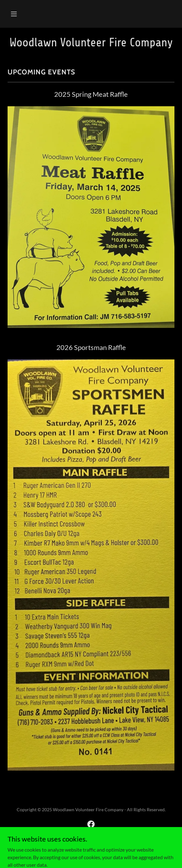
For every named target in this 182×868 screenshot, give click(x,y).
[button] (14, 14)
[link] (91, 43)
